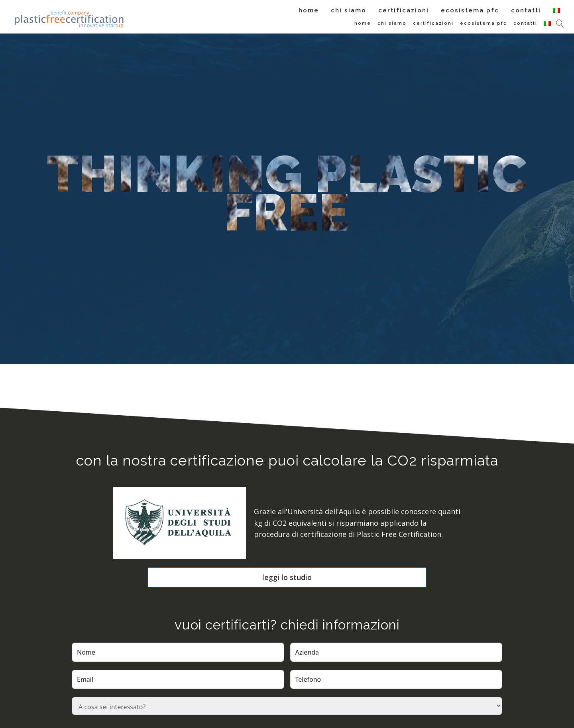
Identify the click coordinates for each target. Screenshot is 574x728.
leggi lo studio (287, 577)
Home (309, 10)
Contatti (526, 10)
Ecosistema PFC (470, 10)
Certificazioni (404, 10)
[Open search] (560, 24)
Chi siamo (349, 10)
